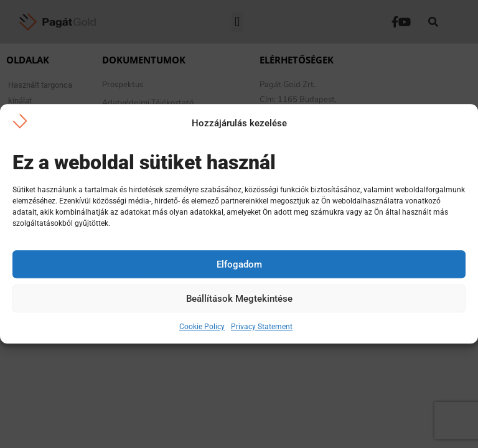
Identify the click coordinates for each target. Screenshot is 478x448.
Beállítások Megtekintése (239, 299)
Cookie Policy (202, 327)
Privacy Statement (262, 327)
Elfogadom (239, 264)
